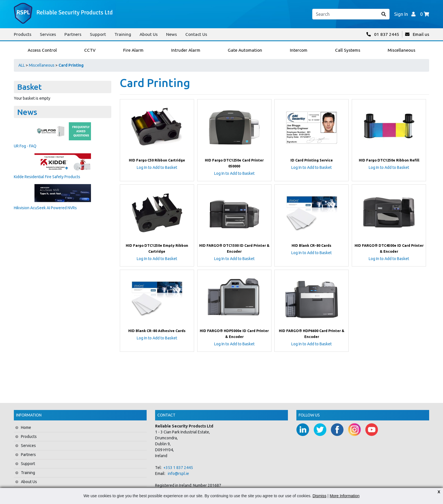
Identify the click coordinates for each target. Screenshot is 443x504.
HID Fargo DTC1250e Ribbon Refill (389, 160)
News (171, 34)
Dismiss (319, 496)
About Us (149, 34)
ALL (22, 65)
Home (26, 427)
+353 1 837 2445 (178, 468)
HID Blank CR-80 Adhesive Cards (157, 331)
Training (123, 34)
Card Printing (71, 65)
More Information (345, 496)
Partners (73, 34)
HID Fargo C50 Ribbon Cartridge (157, 160)
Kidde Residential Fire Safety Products (47, 177)
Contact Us (196, 34)
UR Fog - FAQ (25, 146)
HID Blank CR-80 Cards (311, 245)
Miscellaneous (42, 65)
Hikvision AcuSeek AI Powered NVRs (45, 208)
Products (23, 34)
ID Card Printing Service (312, 160)
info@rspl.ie (178, 474)
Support (98, 34)
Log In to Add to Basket (157, 167)
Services (48, 34)
